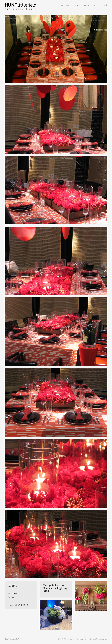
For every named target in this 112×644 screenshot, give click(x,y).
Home (62, 5)
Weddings (78, 5)
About (69, 5)
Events (87, 5)
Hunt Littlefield (21, 7)
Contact (96, 5)
